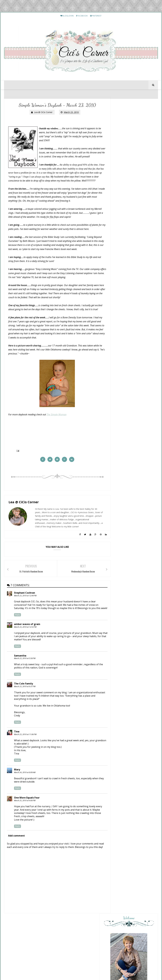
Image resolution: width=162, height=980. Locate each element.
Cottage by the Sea (129, 496)
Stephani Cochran (25, 604)
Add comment (17, 850)
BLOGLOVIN (67, 16)
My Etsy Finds (132, 704)
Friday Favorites (126, 538)
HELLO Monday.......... (136, 626)
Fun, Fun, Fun (124, 498)
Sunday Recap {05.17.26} (130, 489)
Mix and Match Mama (130, 487)
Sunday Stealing (127, 514)
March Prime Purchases (136, 861)
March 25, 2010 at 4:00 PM (25, 815)
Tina (17, 746)
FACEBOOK (82, 16)
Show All (151, 592)
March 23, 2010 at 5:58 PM (25, 673)
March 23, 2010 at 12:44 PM (25, 607)
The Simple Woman (57, 424)
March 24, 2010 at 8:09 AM (25, 787)
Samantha (20, 670)
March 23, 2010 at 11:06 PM (25, 749)
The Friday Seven (127, 585)
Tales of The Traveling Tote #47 (132, 575)
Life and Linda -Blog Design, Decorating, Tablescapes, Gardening (134, 568)
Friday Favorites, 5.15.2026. (132, 559)
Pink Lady (123, 526)
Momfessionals (126, 536)
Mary (17, 784)
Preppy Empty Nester (130, 505)
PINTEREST (96, 16)
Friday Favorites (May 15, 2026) (134, 529)
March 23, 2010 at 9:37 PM (25, 701)
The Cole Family (24, 698)
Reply (18, 629)
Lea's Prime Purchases (136, 678)
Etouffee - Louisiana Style (137, 652)
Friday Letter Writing (135, 835)
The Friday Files (126, 508)
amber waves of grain (27, 639)
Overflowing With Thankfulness (128, 555)
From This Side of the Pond (133, 583)
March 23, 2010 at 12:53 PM (25, 641)
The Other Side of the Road (133, 545)
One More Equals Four (27, 812)
